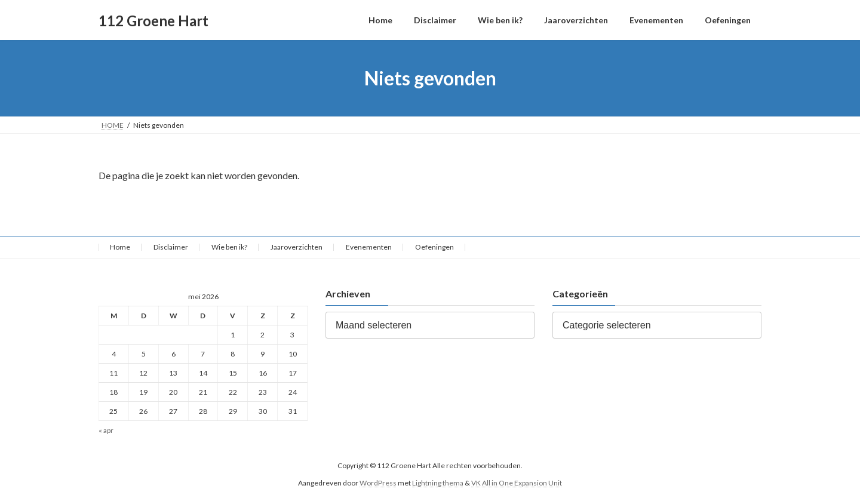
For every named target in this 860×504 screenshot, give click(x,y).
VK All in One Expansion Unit (517, 483)
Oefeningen (434, 247)
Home (120, 247)
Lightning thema (438, 483)
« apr (106, 431)
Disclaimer (171, 247)
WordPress (378, 483)
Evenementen (369, 247)
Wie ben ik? (229, 247)
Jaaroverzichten (297, 247)
